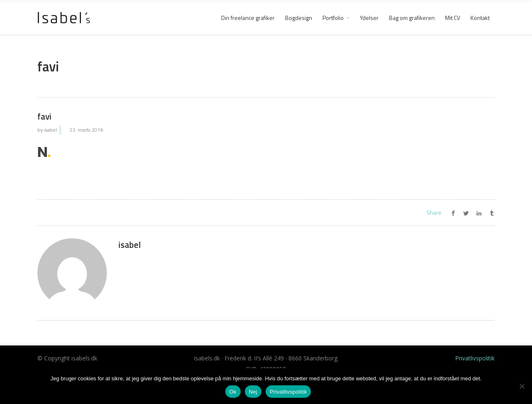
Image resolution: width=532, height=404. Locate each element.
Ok (233, 392)
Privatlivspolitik (475, 358)
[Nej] (522, 386)
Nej (253, 392)
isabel (50, 130)
